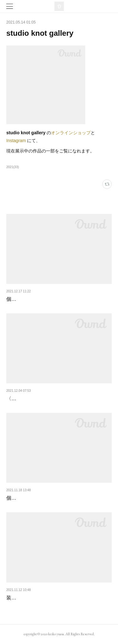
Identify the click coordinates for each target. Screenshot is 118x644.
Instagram (16, 141)
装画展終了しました (29, 598)
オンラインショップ (71, 133)
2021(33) (13, 167)
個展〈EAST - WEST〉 (32, 299)
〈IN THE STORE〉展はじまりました (49, 399)
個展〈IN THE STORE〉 (34, 498)
